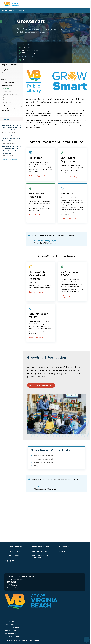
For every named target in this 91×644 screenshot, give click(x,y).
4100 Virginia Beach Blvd (29, 50)
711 (22, 60)
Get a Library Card (13, 551)
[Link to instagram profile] (10, 561)
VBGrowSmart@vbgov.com (29, 53)
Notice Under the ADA (13, 627)
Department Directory (13, 636)
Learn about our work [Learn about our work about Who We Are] (70, 219)
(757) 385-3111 (12, 582)
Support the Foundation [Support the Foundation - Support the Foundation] (40, 385)
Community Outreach (8, 82)
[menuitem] (17, 547)
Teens (4, 76)
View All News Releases (11, 159)
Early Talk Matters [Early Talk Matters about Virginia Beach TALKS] (37, 338)
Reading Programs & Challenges (8, 110)
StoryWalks (5, 70)
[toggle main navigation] (84, 4)
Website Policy (10, 633)
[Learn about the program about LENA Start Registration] (72, 160)
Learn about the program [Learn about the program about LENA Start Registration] (71, 177)
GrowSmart (5, 88)
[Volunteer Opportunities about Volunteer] (41, 158)
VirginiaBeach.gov (13, 588)
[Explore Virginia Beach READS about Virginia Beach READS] (72, 274)
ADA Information (11, 624)
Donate (63, 551)
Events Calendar (7, 85)
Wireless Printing (40, 551)
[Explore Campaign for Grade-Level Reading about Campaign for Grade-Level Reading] (41, 275)
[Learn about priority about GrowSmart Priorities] (41, 195)
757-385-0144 (25, 48)
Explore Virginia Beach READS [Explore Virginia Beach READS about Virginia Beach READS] (72, 297)
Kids (3, 73)
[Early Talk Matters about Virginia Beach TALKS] (41, 316)
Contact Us (64, 547)
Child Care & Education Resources (10, 95)
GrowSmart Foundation (10, 103)
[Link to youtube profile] (13, 561)
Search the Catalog (13, 547)
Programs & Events (40, 547)
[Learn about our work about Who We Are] (72, 194)
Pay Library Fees (12, 556)
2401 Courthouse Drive (15, 579)
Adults (4, 79)
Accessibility (9, 621)
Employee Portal (11, 630)
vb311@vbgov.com (13, 585)
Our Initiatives (7, 100)
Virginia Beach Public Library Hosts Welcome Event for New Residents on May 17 (12, 128)
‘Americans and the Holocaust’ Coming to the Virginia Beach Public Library (12, 138)
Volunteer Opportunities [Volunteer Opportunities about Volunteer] (39, 176)
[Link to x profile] (5, 561)
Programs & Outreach (9, 65)
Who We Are (7, 91)
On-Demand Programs (12, 106)
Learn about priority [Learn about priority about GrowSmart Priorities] (38, 215)
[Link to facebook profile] (8, 561)
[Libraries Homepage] (13, 4)
